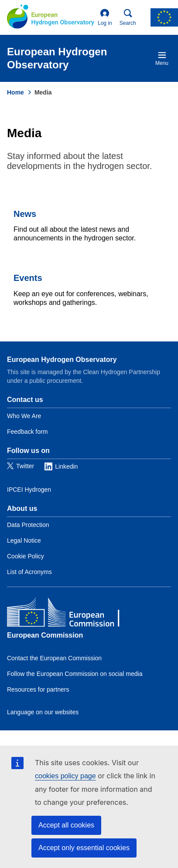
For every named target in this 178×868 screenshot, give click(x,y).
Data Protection (28, 525)
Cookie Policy (26, 556)
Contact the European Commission (54, 658)
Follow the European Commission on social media (75, 674)
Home (15, 92)
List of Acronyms (29, 572)
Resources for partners (38, 689)
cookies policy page (65, 776)
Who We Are (24, 416)
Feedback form (27, 432)
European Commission (45, 635)
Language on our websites (43, 712)
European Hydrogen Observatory (62, 360)
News (25, 214)
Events (28, 278)
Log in (105, 17)
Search (128, 17)
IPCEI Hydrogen (29, 490)
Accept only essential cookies (84, 848)
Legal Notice (24, 540)
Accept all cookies (66, 825)
